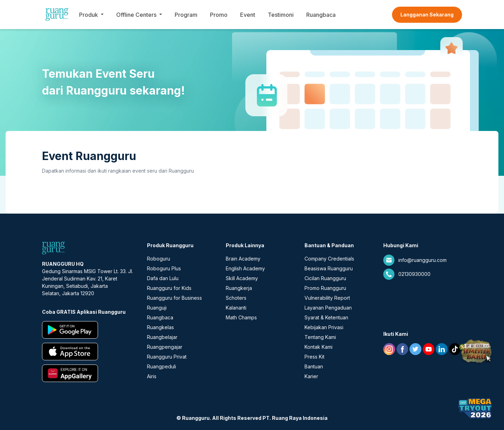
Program (186, 15)
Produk (89, 15)
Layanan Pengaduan (328, 308)
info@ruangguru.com (422, 260)
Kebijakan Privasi (324, 327)
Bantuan (314, 366)
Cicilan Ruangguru (325, 278)
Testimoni (281, 15)
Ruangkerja (239, 288)
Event (248, 15)
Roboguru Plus (164, 268)
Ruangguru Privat (167, 357)
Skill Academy (242, 278)
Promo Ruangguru (325, 288)
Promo (219, 15)
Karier (311, 376)
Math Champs (241, 317)
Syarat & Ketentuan (326, 317)
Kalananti (236, 308)
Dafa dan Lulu (163, 278)
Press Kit (314, 357)
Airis (152, 376)
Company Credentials (329, 259)
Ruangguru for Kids (169, 288)
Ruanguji (157, 308)
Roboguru (159, 259)
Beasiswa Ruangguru (329, 268)
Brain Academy (243, 259)
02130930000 (414, 274)
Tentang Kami (320, 337)
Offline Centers (136, 15)
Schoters (236, 298)
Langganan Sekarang (427, 15)
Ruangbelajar (162, 337)
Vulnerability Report (327, 298)
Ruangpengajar (165, 347)
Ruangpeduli (162, 366)
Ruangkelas (160, 327)
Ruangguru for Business (174, 298)
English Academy (245, 268)
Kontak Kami (318, 347)
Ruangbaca (321, 15)
